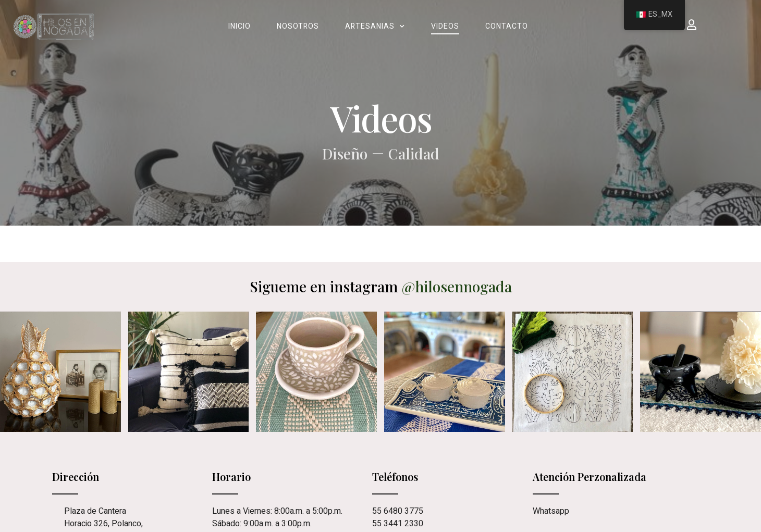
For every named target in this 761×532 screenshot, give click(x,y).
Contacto (507, 26)
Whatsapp (551, 511)
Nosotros (298, 26)
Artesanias (375, 27)
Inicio (240, 26)
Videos (445, 26)
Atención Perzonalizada (590, 477)
